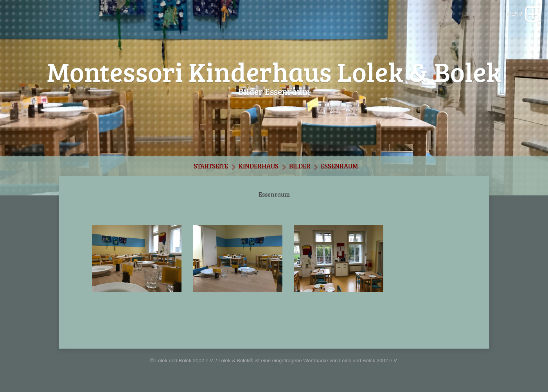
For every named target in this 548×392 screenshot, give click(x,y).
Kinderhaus (259, 166)
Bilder (300, 166)
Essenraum (339, 166)
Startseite (211, 166)
